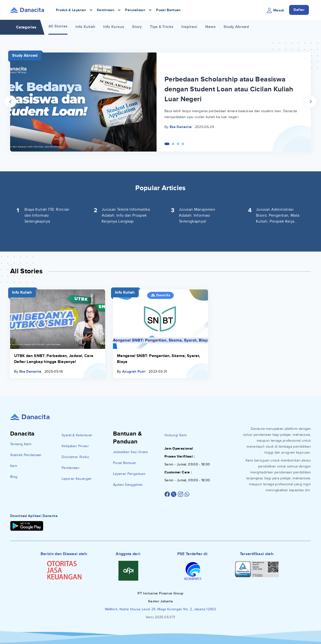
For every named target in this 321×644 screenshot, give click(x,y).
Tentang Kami (21, 444)
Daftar (299, 10)
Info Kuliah (85, 27)
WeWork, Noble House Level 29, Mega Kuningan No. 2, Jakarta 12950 (160, 609)
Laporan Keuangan (77, 479)
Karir (14, 466)
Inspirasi (189, 27)
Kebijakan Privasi (75, 446)
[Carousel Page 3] (178, 144)
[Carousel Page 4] (183, 144)
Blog (14, 477)
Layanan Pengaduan (129, 474)
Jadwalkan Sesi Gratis (130, 452)
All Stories (58, 26)
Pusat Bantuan (168, 10)
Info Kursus (114, 27)
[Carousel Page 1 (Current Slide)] (167, 144)
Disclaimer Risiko (75, 457)
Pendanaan (70, 468)
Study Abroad (236, 27)
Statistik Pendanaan (26, 455)
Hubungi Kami (176, 435)
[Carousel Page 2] (173, 144)
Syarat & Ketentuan (77, 435)
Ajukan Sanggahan (128, 485)
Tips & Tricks (162, 27)
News (210, 27)
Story (137, 27)
